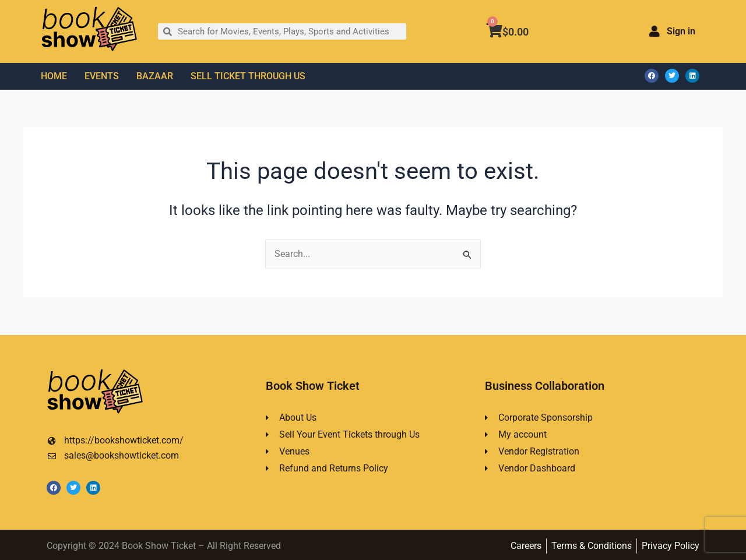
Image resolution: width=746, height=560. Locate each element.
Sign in (681, 31)
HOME (54, 76)
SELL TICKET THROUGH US (248, 76)
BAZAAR (155, 76)
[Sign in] (654, 31)
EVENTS (102, 76)
